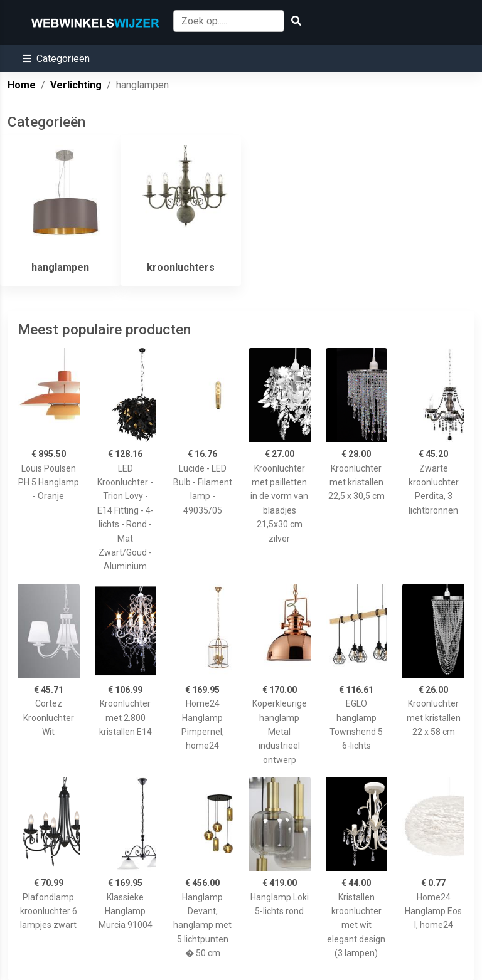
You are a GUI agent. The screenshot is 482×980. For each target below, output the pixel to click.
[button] (56, 59)
